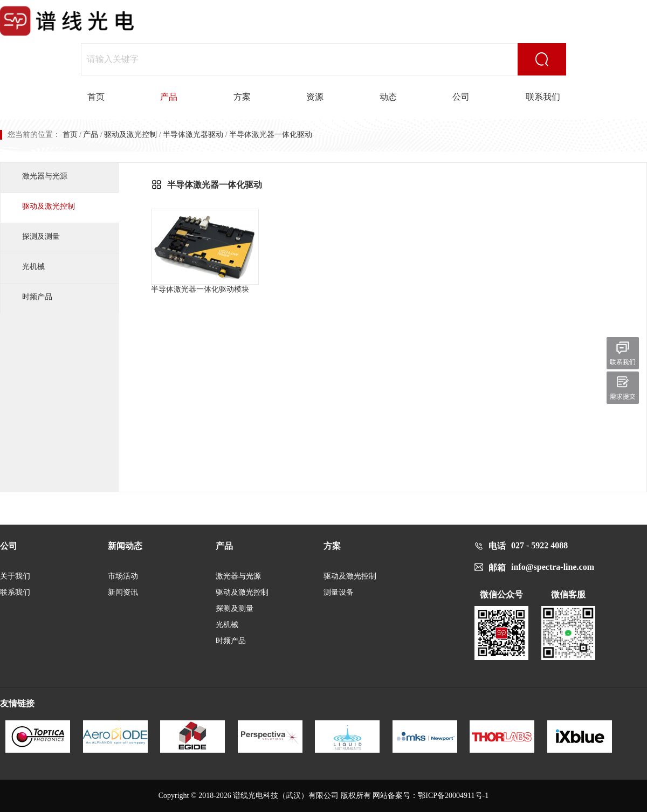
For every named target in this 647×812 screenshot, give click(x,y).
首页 (96, 97)
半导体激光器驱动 (193, 135)
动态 (388, 97)
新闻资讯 (123, 592)
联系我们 (543, 97)
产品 (169, 97)
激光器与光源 (45, 176)
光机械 (33, 267)
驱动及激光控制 (130, 135)
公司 (461, 97)
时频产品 (37, 297)
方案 (242, 97)
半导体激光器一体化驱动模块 (205, 251)
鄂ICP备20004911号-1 (453, 796)
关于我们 (15, 576)
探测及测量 (41, 236)
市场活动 (123, 576)
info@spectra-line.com (553, 567)
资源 (315, 97)
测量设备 (339, 592)
